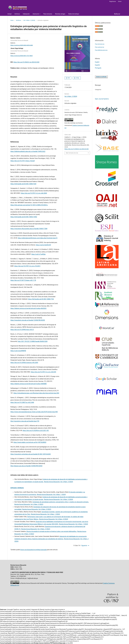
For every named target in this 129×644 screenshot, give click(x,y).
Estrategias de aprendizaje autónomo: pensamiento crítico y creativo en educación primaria (61, 502)
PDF (69, 78)
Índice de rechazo (74, 14)
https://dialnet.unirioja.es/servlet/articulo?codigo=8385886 (29, 384)
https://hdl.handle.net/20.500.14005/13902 (24, 217)
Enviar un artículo (101, 77)
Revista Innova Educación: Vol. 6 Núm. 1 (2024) (51, 495)
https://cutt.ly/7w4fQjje (38, 254)
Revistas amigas (60, 14)
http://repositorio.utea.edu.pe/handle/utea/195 (25, 421)
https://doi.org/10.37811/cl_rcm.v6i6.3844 (34, 193)
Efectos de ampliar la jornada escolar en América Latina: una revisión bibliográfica (52, 531)
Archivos (17, 14)
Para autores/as (100, 47)
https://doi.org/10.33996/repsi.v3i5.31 (22, 330)
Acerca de (36, 14)
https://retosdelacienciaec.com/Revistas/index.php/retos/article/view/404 (36, 393)
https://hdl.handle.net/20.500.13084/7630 (23, 184)
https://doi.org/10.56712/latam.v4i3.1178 (23, 280)
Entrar (120, 1)
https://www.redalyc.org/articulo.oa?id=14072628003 (30, 442)
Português (98, 68)
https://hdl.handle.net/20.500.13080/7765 (41, 299)
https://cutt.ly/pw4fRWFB (18, 351)
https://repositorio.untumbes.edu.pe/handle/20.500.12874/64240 (31, 454)
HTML (77, 78)
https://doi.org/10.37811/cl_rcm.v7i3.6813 (27, 266)
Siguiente (84, 546)
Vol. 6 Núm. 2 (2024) (29, 20)
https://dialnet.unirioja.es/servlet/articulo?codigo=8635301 (29, 308)
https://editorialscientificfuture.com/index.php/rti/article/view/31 (38, 238)
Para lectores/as (100, 44)
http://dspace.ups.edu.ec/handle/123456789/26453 (26, 466)
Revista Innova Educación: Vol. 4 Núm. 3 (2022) (29, 504)
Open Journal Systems (102, 99)
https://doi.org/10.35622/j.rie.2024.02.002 (26, 62)
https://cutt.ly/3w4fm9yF (43, 245)
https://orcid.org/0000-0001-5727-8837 (22, 56)
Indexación (26, 14)
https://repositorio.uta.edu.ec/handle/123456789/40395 (28, 320)
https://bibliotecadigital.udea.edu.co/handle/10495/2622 (28, 151)
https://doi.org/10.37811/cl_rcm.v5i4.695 (43, 372)
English (97, 62)
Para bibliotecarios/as (101, 50)
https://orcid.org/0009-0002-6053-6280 (22, 45)
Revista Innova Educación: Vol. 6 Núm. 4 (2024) (54, 519)
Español (97, 65)
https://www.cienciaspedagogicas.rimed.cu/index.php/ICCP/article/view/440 (34, 412)
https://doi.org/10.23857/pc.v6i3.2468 (22, 402)
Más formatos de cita (72, 153)
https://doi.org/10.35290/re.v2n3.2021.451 (36, 431)
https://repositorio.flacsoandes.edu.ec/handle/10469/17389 (29, 229)
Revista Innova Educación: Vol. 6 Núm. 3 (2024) (59, 482)
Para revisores (48, 14)
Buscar (117, 14)
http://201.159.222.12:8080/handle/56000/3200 (33, 341)
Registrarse (113, 1)
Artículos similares (17, 488)
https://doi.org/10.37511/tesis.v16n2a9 (23, 161)
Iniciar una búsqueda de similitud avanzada (33, 550)
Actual (10, 14)
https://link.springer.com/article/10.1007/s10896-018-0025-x (29, 205)
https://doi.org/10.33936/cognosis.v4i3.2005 (24, 363)
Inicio (12, 20)
